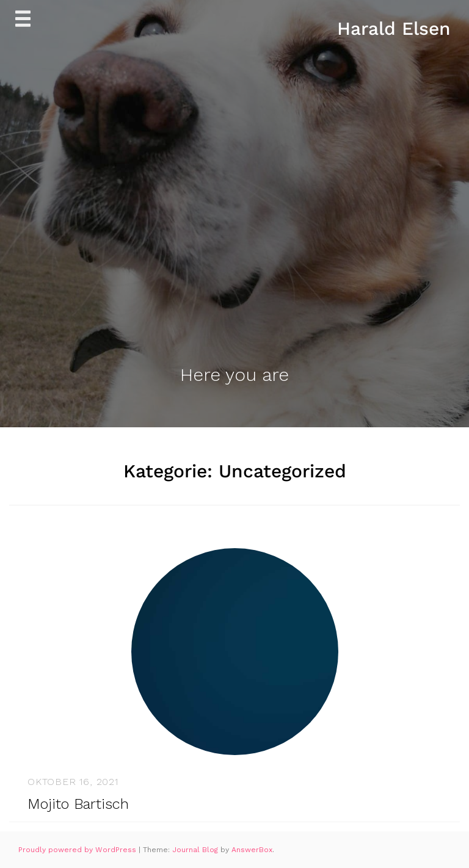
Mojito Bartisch (78, 804)
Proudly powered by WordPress (78, 850)
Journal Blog (196, 850)
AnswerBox (252, 850)
